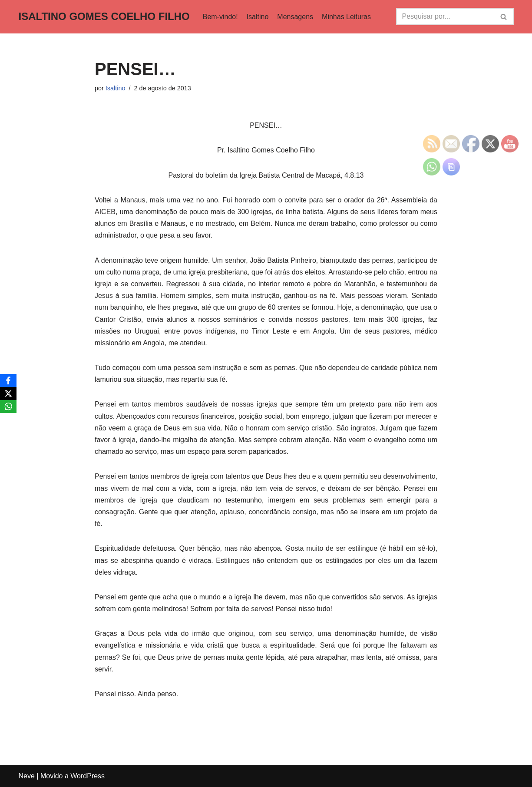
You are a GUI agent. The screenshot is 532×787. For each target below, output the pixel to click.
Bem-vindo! (220, 17)
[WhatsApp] (8, 407)
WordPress (88, 776)
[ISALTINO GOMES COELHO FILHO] (104, 17)
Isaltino (258, 17)
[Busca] (445, 17)
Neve (27, 776)
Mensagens (295, 17)
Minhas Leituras (346, 17)
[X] (8, 393)
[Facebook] (8, 380)
